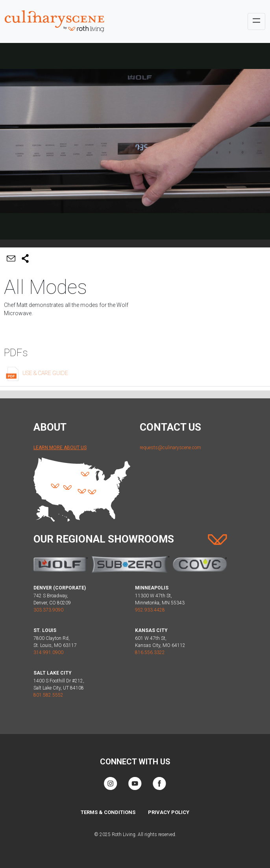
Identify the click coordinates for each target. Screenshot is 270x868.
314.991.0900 (48, 652)
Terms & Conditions (108, 812)
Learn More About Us (60, 448)
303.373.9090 (48, 610)
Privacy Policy (169, 812)
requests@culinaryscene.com (170, 448)
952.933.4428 (150, 610)
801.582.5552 (48, 695)
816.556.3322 (150, 652)
